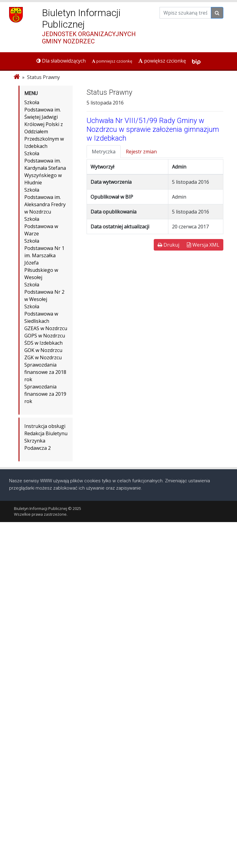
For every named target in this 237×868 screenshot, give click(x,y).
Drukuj (168, 245)
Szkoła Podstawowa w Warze (41, 226)
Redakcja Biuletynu (46, 433)
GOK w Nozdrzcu (43, 350)
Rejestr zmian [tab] (141, 152)
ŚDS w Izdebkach (43, 343)
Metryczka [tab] (104, 152)
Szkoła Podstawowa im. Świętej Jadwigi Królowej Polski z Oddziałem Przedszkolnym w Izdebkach (44, 124)
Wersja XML (203, 245)
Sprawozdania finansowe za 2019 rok (45, 394)
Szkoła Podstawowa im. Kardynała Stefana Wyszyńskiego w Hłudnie (45, 168)
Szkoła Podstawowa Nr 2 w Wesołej (44, 292)
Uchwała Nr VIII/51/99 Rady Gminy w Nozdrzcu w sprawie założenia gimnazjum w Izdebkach (153, 129)
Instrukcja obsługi (45, 426)
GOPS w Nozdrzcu (45, 336)
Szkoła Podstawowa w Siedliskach (41, 314)
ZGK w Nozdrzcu (43, 357)
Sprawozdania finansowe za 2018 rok (45, 372)
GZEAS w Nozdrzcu (46, 328)
